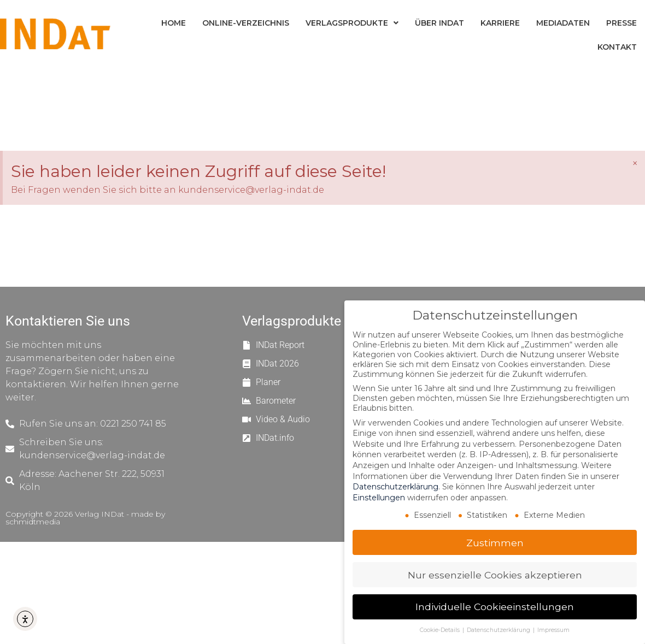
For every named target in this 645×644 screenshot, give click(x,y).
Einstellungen (379, 498)
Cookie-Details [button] (441, 630)
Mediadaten (563, 23)
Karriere (500, 23)
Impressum (553, 630)
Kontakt (617, 47)
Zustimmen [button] (495, 543)
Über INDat (439, 23)
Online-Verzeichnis (246, 23)
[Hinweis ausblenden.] (635, 163)
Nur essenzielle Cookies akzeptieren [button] (495, 575)
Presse (621, 23)
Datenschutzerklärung (395, 487)
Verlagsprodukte (352, 23)
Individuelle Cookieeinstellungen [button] (495, 607)
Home (174, 23)
